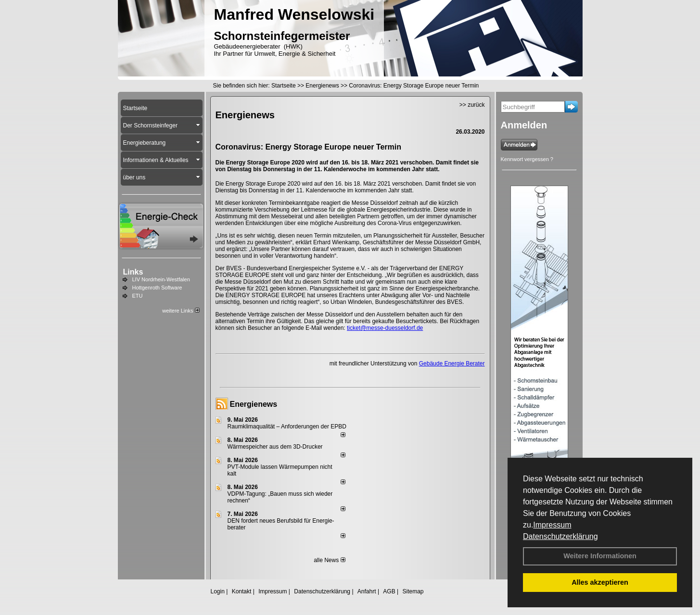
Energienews (254, 404)
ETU (138, 296)
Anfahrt (367, 591)
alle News (329, 560)
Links (133, 272)
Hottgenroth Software (157, 288)
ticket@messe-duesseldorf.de (385, 328)
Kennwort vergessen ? (527, 159)
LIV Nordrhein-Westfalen (161, 279)
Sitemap (413, 591)
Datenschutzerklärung (560, 536)
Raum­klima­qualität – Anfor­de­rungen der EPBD (287, 427)
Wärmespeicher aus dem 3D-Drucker (275, 447)
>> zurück (472, 105)
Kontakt (242, 591)
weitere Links (181, 311)
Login (218, 591)
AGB (389, 591)
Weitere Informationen (600, 556)
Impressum (552, 525)
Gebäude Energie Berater (452, 364)
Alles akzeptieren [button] (600, 582)
